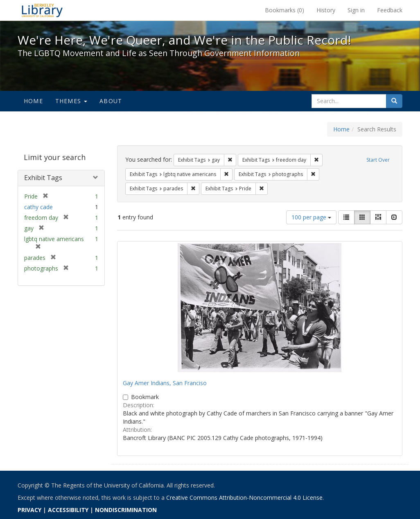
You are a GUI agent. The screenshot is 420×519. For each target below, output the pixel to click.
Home (33, 101)
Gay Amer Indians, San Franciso (165, 383)
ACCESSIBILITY (68, 510)
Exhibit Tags (43, 178)
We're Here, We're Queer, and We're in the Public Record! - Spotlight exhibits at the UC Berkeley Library (42, 10)
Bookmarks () (285, 10)
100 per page (311, 217)
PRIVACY (29, 510)
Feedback (390, 10)
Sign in (356, 10)
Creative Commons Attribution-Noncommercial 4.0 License (244, 498)
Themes (71, 101)
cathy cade (38, 207)
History (326, 10)
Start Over (378, 160)
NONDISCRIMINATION (126, 510)
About (111, 101)
